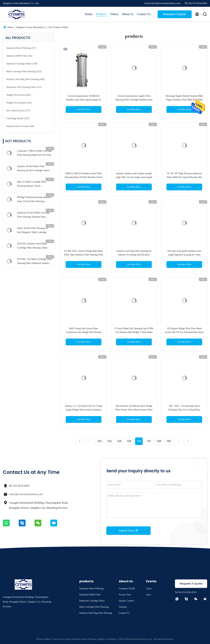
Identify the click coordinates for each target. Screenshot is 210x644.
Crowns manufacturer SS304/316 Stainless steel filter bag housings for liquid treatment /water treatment (84, 100)
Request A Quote (175, 14)
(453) (24, 71)
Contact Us (144, 14)
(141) (19, 103)
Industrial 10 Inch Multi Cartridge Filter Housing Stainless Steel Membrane (33, 215)
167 (149, 441)
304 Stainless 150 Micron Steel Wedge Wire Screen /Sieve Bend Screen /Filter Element (134, 410)
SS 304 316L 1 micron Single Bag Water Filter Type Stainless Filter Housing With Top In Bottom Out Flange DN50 (84, 255)
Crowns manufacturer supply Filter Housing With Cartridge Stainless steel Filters (134, 100)
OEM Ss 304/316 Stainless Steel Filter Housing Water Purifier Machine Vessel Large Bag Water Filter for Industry (84, 177)
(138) (22, 64)
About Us (128, 14)
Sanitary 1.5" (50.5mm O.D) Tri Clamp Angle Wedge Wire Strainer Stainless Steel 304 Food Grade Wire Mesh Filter (84, 410)
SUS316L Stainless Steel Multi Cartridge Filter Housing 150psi (32, 246)
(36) (19, 56)
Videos (114, 14)
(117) (21, 48)
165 (129, 441)
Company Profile (127, 589)
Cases (149, 589)
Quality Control (126, 601)
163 (109, 441)
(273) (18, 111)
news (148, 595)
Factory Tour (125, 595)
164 (119, 441)
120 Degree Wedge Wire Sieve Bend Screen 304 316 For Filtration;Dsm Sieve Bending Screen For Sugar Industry (184, 332)
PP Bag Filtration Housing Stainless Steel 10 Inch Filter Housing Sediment (34, 200)
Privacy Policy (44, 639)
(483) (26, 79)
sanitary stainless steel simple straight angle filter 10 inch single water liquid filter (134, 177)
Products (101, 14)
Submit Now (128, 530)
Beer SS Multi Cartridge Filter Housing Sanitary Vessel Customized (32, 184)
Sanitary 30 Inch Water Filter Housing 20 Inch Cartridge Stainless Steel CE (34, 169)
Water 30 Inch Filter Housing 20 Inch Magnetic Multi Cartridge (33, 230)
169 (169, 441)
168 (159, 441)
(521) (24, 87)
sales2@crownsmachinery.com (26, 494)
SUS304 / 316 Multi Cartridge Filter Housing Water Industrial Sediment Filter (34, 262)
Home (89, 14)
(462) (19, 95)
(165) (18, 118)
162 (99, 441)
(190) (20, 126)
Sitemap (123, 607)
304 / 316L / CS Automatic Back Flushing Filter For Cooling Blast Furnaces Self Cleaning (184, 410)
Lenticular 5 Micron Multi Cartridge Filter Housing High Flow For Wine (35, 153)
